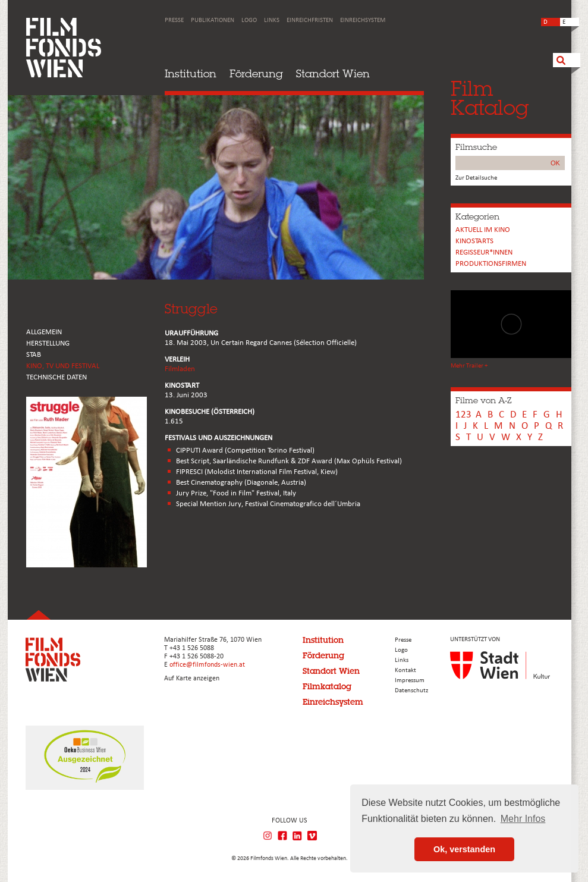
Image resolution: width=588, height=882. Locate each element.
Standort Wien (333, 73)
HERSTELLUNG (48, 343)
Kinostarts (474, 241)
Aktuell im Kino (483, 230)
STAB (34, 355)
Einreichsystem (363, 21)
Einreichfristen (310, 21)
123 (463, 415)
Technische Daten (56, 377)
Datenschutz (411, 691)
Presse (174, 21)
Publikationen (213, 21)
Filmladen (180, 369)
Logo (249, 21)
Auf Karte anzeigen (192, 679)
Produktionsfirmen (491, 264)
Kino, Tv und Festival (63, 366)
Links (272, 21)
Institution (191, 73)
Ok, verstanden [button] (464, 849)
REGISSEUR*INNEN (484, 252)
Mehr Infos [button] (523, 819)
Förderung (256, 73)
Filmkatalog (327, 686)
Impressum (410, 681)
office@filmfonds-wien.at (207, 665)
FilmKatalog (490, 98)
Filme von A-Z (483, 400)
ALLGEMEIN (44, 332)
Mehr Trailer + (469, 366)
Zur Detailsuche (476, 178)
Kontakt (405, 671)
